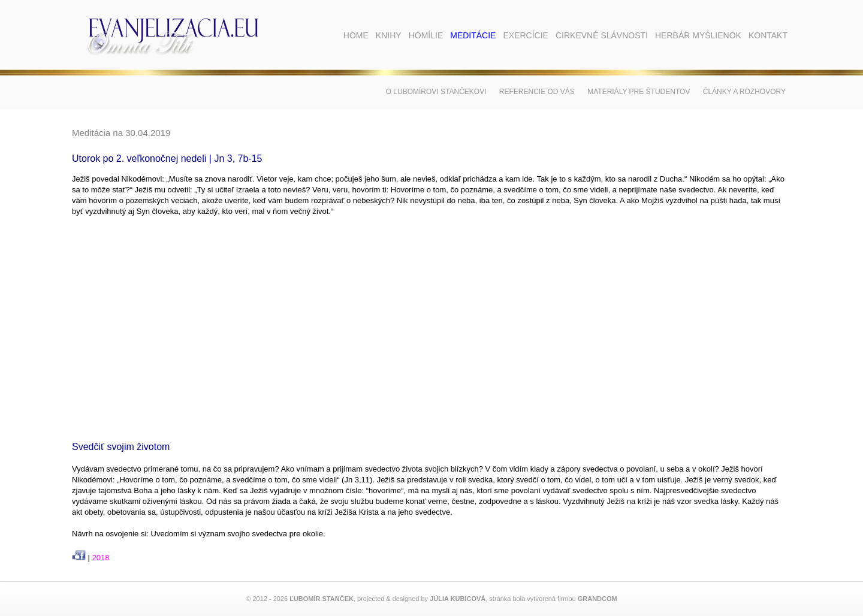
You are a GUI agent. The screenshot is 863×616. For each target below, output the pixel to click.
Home (356, 35)
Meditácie (473, 35)
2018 (101, 558)
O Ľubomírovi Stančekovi (436, 92)
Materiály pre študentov (639, 92)
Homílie (426, 35)
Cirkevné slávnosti (602, 35)
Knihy (389, 35)
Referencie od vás (537, 92)
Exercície (525, 35)
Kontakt (768, 35)
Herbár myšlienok (698, 35)
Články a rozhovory (744, 92)
